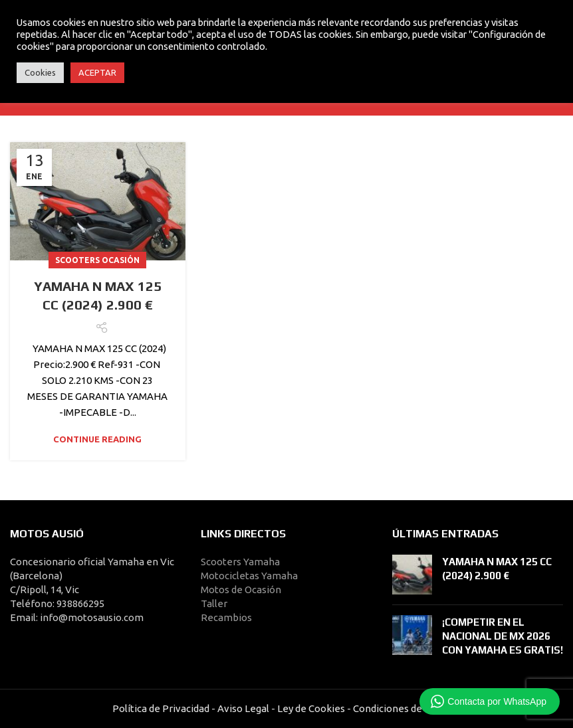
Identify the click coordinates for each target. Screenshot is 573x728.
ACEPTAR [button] (97, 72)
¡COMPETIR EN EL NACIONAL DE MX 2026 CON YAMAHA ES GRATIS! (503, 636)
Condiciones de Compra (406, 708)
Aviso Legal (243, 708)
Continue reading (97, 439)
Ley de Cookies (311, 708)
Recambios (226, 617)
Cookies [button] (40, 72)
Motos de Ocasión (241, 590)
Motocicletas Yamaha (249, 576)
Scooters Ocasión (97, 260)
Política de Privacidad (161, 708)
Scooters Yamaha (240, 562)
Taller (214, 603)
